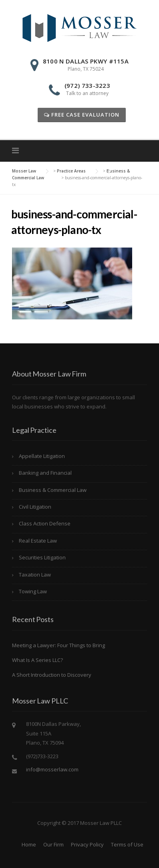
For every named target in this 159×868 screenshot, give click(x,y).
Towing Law (33, 591)
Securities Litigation (42, 557)
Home (29, 844)
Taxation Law (35, 575)
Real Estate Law (38, 541)
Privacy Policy (87, 844)
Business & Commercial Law (53, 490)
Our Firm (53, 844)
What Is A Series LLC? (37, 660)
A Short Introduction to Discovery (52, 675)
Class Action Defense (45, 523)
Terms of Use (127, 844)
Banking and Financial (45, 473)
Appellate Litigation (42, 456)
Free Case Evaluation (82, 115)
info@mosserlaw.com (52, 769)
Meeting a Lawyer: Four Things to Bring (58, 645)
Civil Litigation (35, 507)
